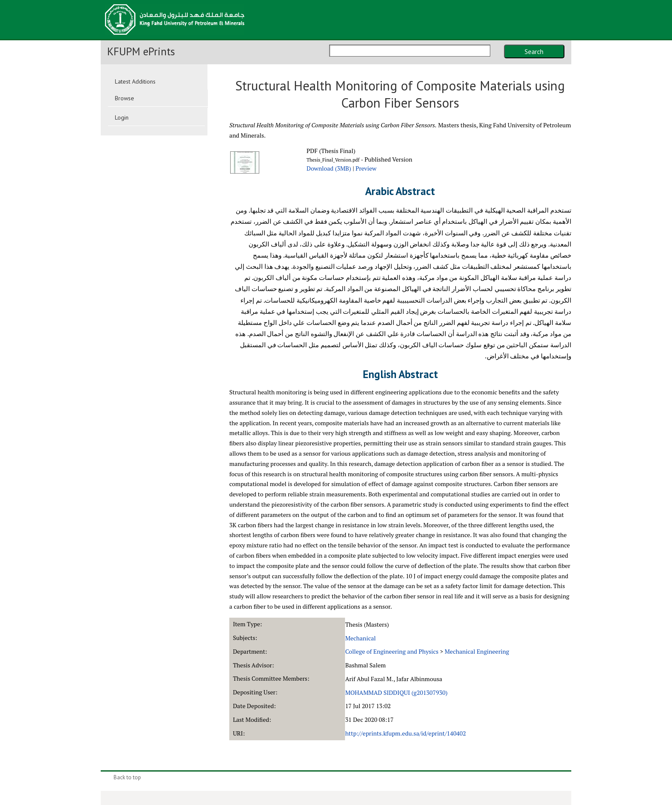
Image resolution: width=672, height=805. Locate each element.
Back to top (127, 777)
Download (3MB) (329, 168)
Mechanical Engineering (477, 651)
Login (122, 117)
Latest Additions (135, 81)
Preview (366, 168)
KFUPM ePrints (141, 51)
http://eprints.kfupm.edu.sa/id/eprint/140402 (405, 733)
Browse (124, 98)
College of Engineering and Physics (392, 651)
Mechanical (360, 638)
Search (534, 51)
